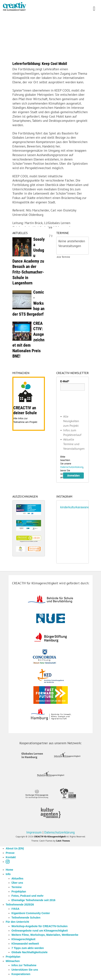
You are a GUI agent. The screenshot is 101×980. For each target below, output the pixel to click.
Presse (10, 853)
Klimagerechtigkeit (23, 939)
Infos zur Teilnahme (24, 965)
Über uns (17, 883)
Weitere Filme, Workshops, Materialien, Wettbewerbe (45, 935)
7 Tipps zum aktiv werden (28, 948)
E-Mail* (65, 381)
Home (9, 870)
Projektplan (19, 892)
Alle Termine (63, 257)
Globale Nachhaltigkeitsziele (29, 952)
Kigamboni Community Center (31, 913)
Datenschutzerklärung (72, 467)
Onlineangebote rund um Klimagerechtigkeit (40, 931)
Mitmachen (13, 961)
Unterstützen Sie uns (25, 970)
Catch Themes (63, 841)
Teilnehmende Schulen (26, 918)
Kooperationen (21, 974)
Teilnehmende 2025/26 (20, 905)
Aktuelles (17, 878)
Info (8, 874)
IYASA (15, 909)
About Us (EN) (15, 848)
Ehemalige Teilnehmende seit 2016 (33, 900)
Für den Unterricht (17, 922)
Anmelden (73, 475)
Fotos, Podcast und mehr (27, 896)
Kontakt (11, 857)
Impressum (34, 832)
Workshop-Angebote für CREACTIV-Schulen (40, 926)
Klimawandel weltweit (25, 944)
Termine (17, 887)
